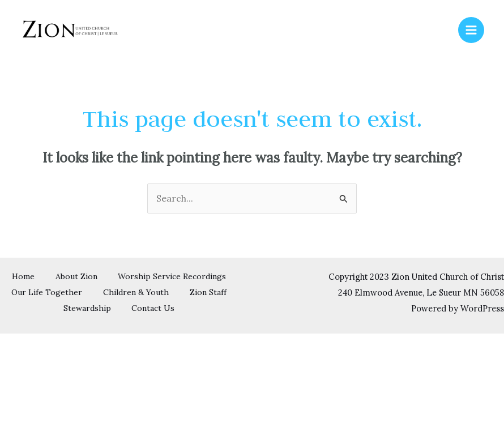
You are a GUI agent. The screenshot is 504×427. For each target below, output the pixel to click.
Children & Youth (54, 308)
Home (87, 276)
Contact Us (119, 323)
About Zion (142, 276)
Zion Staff (128, 308)
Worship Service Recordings (72, 292)
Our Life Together (184, 292)
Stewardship (193, 308)
